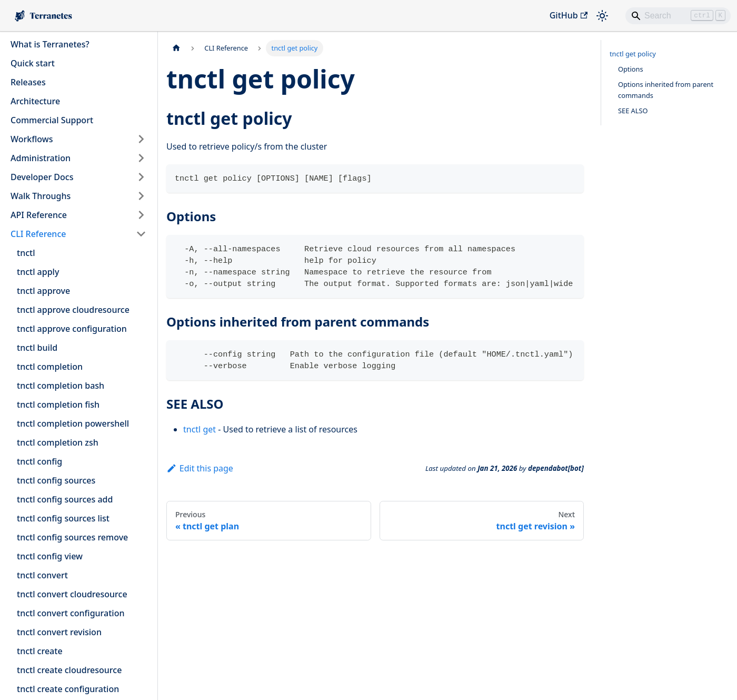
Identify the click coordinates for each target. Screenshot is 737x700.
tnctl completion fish (58, 405)
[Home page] (176, 48)
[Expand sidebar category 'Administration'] (141, 158)
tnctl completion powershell (73, 423)
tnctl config (39, 461)
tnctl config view (50, 556)
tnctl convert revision (59, 632)
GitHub (569, 15)
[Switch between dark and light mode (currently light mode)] (602, 16)
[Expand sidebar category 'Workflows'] (141, 139)
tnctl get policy (633, 54)
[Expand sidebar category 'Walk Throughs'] (141, 196)
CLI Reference (38, 234)
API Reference (39, 215)
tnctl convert (42, 575)
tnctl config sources (56, 480)
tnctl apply (38, 272)
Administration (41, 158)
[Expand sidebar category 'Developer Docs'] (141, 177)
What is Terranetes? (50, 44)
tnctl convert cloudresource (72, 594)
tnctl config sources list (63, 518)
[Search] (678, 16)
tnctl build (37, 348)
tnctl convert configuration (71, 613)
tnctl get (200, 429)
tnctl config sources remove (72, 537)
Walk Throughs (41, 196)
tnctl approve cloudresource (73, 310)
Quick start (33, 63)
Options (631, 69)
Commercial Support (52, 120)
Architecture (35, 101)
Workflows (32, 139)
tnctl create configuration (68, 689)
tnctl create (40, 651)
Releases (28, 82)
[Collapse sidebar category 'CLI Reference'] (141, 234)
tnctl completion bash (61, 386)
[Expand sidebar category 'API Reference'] (141, 215)
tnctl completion (50, 367)
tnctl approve (43, 291)
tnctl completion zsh (58, 442)
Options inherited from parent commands (666, 90)
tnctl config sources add (65, 499)
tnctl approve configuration (72, 329)
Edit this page (200, 468)
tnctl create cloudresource (69, 670)
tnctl (26, 253)
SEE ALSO (633, 111)
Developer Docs (42, 177)
